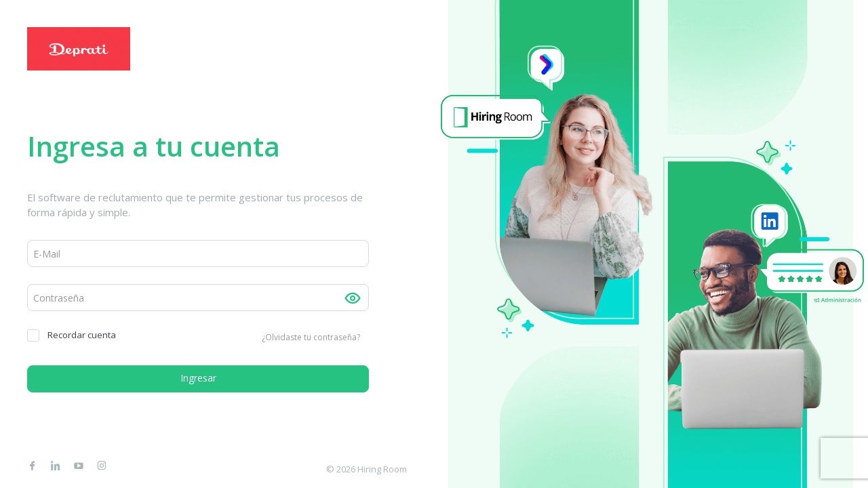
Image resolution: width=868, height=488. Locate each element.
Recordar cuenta (72, 335)
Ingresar (198, 378)
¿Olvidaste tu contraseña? (311, 337)
